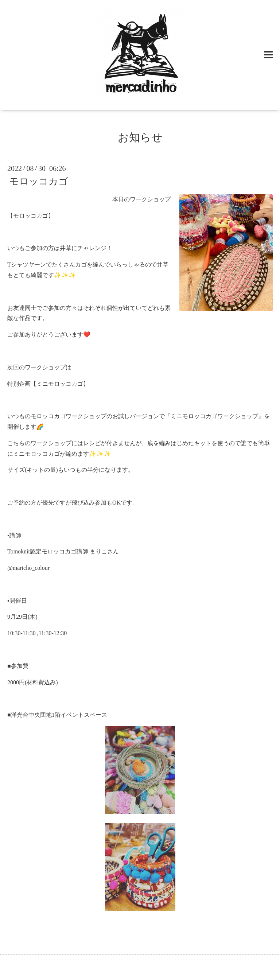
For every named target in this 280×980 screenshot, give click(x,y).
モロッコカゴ (39, 181)
